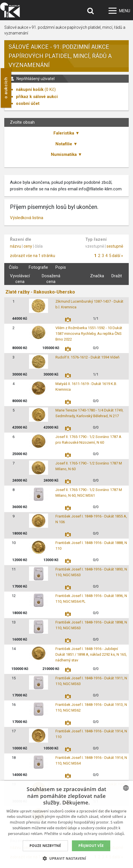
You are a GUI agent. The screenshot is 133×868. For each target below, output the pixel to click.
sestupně (115, 246)
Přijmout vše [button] (91, 846)
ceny (28, 246)
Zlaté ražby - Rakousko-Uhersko (40, 292)
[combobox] (126, 788)
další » (118, 256)
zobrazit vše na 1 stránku (33, 256)
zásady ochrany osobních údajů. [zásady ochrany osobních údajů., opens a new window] (98, 834)
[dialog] (66, 824)
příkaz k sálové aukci (37, 97)
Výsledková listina (27, 218)
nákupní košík (30, 89)
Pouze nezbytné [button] (45, 846)
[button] (66, 858)
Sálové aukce (16, 27)
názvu (15, 246)
